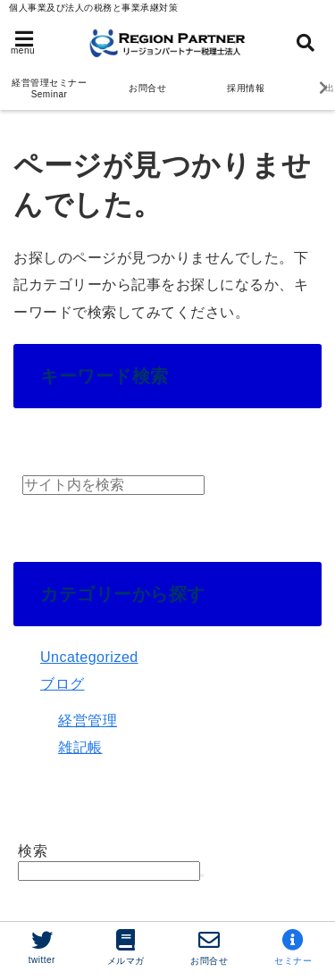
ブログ (63, 684)
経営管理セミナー (49, 88)
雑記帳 (80, 747)
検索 (33, 851)
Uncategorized (89, 657)
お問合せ (147, 88)
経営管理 (88, 720)
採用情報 (246, 88)
